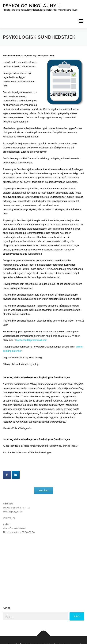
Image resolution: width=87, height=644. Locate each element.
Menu (81, 21)
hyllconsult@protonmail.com (32, 340)
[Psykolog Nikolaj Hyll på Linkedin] (16, 475)
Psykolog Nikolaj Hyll (32, 6)
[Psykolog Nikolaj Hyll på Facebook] (7, 475)
